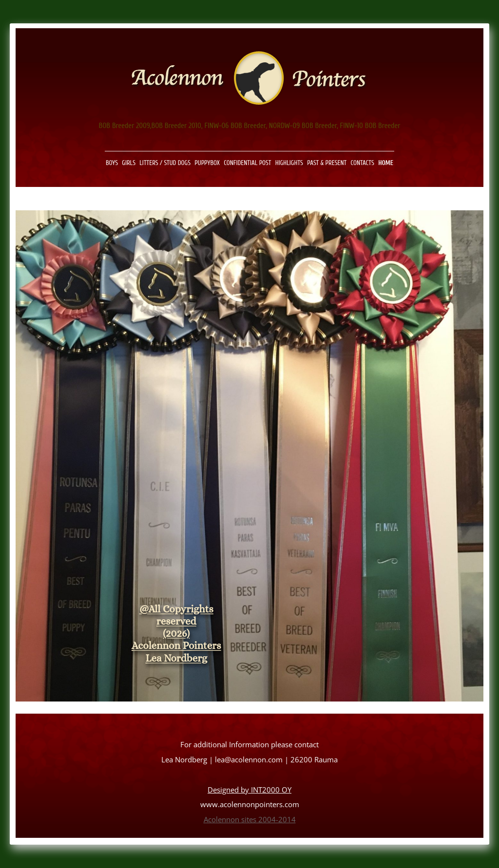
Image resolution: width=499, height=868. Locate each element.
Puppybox (207, 163)
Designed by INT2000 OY (249, 790)
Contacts (363, 163)
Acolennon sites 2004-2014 (250, 820)
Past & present (327, 163)
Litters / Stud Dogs (165, 163)
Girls (129, 163)
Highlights (289, 163)
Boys (112, 163)
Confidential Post (247, 163)
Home (386, 163)
